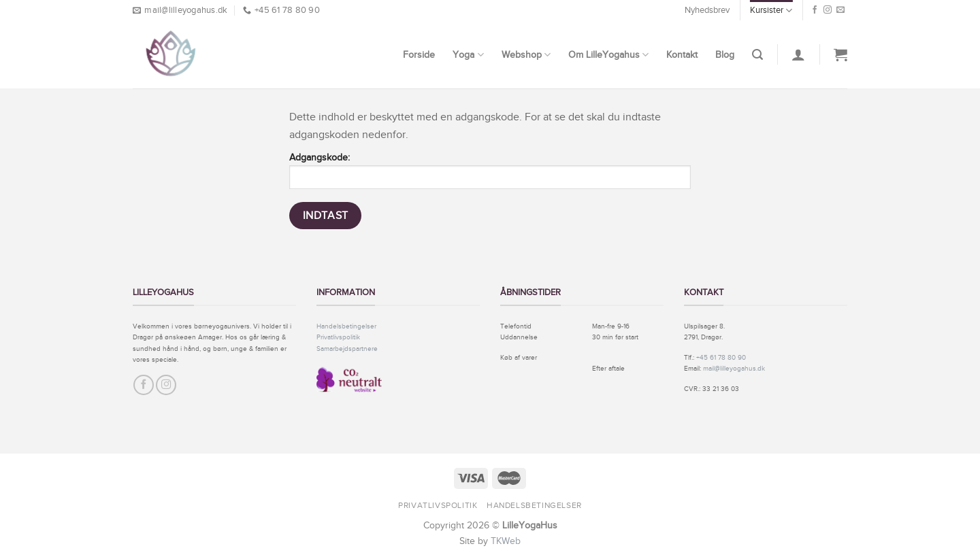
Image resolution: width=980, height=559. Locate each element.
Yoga (468, 55)
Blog (725, 54)
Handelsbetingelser (346, 326)
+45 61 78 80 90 (721, 357)
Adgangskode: (490, 170)
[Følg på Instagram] (828, 10)
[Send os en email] (840, 10)
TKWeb (506, 541)
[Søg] (757, 55)
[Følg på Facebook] (815, 10)
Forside (419, 54)
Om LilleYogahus (608, 55)
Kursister (771, 11)
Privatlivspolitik (338, 337)
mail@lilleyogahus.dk (734, 368)
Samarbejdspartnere (347, 349)
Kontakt (682, 54)
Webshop (526, 55)
